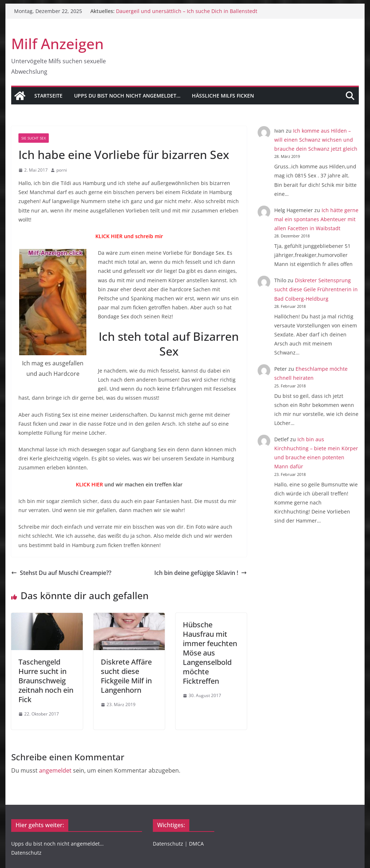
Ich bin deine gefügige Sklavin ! (201, 573)
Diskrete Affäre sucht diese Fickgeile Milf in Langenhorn (126, 676)
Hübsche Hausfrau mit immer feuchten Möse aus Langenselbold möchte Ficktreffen (210, 653)
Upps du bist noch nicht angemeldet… (127, 96)
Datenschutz (26, 853)
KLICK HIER (89, 484)
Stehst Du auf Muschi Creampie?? (61, 573)
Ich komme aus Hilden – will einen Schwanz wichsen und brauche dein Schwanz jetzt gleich (316, 140)
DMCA (196, 844)
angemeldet (55, 770)
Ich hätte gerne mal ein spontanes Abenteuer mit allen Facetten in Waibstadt (316, 219)
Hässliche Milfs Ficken (223, 96)
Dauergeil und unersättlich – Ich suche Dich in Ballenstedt (187, 11)
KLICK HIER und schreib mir (129, 236)
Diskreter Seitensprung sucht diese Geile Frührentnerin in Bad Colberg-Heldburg (316, 289)
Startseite (48, 96)
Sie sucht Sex (34, 138)
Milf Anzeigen (57, 44)
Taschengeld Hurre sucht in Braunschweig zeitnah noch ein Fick (46, 681)
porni (62, 170)
